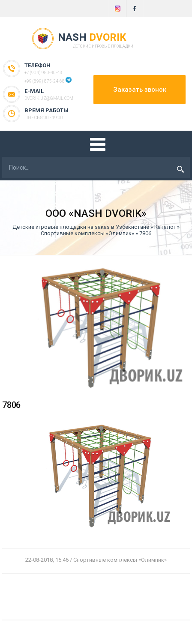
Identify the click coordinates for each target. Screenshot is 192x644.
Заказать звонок (140, 90)
